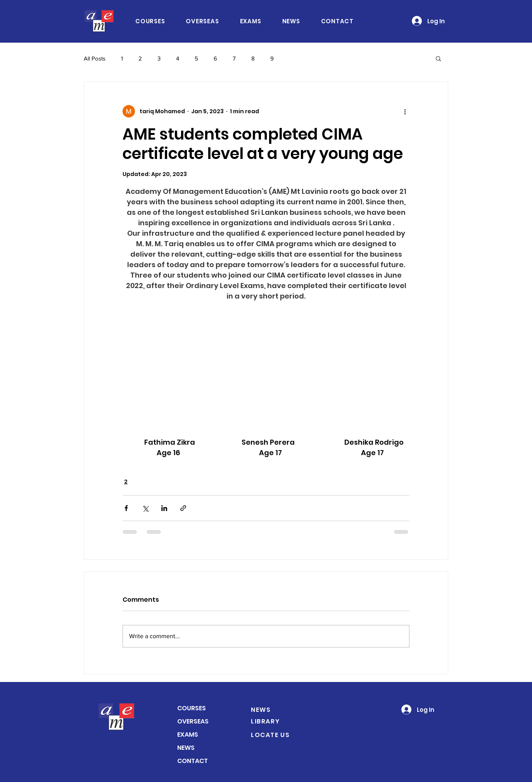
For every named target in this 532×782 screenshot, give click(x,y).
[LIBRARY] (274, 721)
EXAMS (188, 735)
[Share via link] (183, 508)
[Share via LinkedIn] (164, 508)
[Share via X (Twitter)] (145, 508)
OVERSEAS (193, 721)
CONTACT (193, 761)
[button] (438, 58)
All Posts (95, 58)
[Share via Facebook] (126, 508)
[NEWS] (274, 709)
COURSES (192, 708)
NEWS (186, 748)
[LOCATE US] (278, 735)
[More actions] (405, 111)
